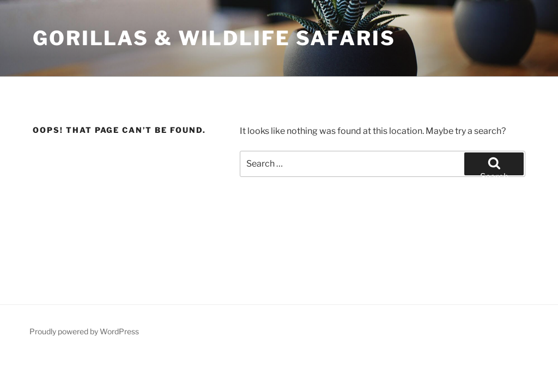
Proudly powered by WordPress (84, 331)
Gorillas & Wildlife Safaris (214, 38)
